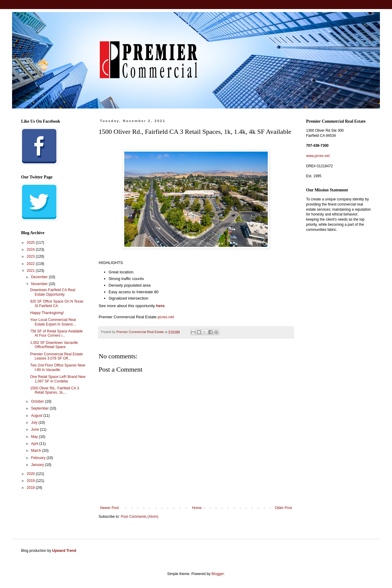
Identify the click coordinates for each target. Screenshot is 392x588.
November (40, 284)
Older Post (283, 508)
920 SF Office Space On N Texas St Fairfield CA (57, 303)
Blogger (218, 574)
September (40, 408)
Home (197, 508)
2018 (31, 488)
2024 (31, 250)
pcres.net (166, 317)
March (37, 451)
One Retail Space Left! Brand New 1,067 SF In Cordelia (58, 379)
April (35, 444)
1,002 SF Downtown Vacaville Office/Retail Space (54, 345)
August (37, 416)
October (38, 401)
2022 (31, 264)
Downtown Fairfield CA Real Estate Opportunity (53, 292)
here (160, 306)
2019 (31, 481)
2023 (31, 256)
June (35, 429)
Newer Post (109, 508)
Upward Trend (64, 551)
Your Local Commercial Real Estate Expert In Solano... (53, 322)
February (39, 458)
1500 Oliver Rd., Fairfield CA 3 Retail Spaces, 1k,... (55, 390)
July (35, 423)
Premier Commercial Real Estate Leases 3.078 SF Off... (57, 356)
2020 (31, 474)
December (40, 277)
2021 (31, 271)
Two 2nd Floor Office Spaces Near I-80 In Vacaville (58, 367)
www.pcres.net (318, 156)
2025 (31, 243)
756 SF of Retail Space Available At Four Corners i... (57, 333)
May (35, 437)
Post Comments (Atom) (139, 517)
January (38, 465)
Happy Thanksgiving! (47, 313)
